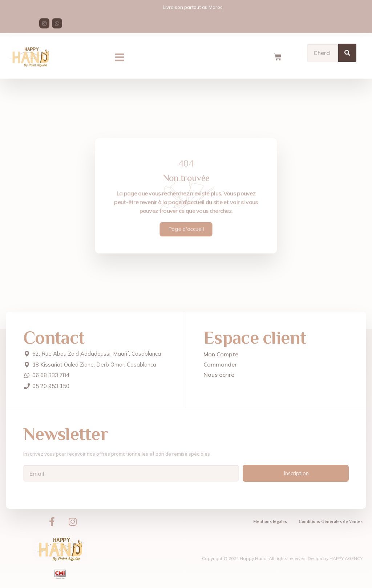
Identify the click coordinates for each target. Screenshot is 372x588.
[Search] (347, 48)
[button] (120, 53)
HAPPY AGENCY (346, 558)
